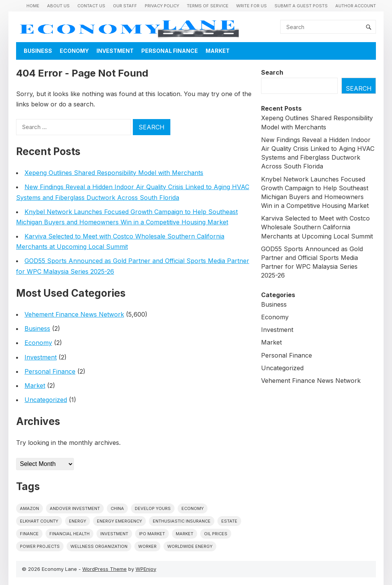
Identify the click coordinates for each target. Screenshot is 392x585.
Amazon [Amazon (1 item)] (29, 508)
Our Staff (125, 6)
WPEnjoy (146, 569)
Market (218, 51)
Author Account (356, 6)
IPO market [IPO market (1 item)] (152, 534)
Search (272, 72)
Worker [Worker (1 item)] (147, 546)
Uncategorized (46, 400)
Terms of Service (208, 6)
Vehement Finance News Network (74, 314)
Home (33, 6)
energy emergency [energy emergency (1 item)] (119, 521)
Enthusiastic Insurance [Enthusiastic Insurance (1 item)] (182, 521)
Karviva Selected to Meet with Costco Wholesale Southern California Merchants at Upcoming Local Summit (317, 227)
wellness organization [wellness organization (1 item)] (99, 546)
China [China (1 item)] (117, 508)
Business (38, 51)
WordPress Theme (105, 569)
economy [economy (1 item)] (193, 508)
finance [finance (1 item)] (29, 534)
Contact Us (91, 6)
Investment (115, 51)
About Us (58, 6)
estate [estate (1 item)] (229, 521)
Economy (74, 51)
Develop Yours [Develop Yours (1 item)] (153, 508)
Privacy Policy (162, 6)
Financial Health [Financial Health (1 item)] (69, 534)
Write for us (252, 6)
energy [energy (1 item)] (78, 521)
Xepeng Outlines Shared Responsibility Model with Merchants (114, 173)
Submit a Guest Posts (301, 6)
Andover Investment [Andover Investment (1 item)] (75, 508)
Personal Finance (170, 51)
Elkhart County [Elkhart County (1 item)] (39, 521)
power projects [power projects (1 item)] (40, 546)
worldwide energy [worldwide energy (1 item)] (190, 546)
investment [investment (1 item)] (114, 534)
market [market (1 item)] (185, 534)
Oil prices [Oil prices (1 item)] (216, 534)
